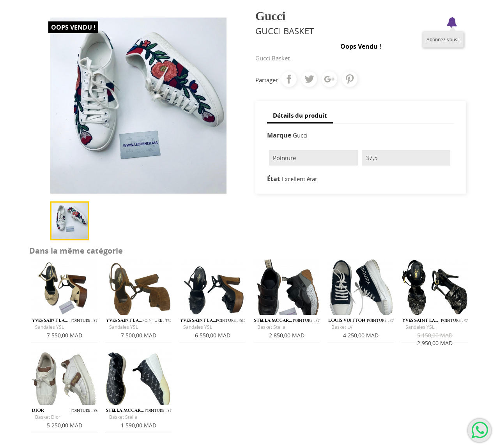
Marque (279, 135)
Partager (289, 79)
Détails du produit (300, 115)
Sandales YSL (50, 327)
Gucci (300, 135)
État (273, 179)
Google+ (329, 79)
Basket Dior (48, 417)
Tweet (309, 79)
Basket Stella (271, 327)
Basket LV (342, 327)
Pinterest (350, 79)
